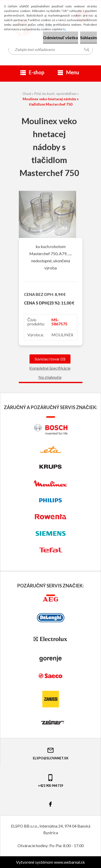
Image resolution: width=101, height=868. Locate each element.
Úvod (27, 93)
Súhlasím (89, 38)
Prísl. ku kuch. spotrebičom (55, 93)
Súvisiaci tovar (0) (50, 359)
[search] (87, 50)
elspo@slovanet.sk (51, 753)
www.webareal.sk (69, 862)
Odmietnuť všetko (61, 38)
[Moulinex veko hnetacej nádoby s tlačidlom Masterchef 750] (47, 193)
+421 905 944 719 (50, 781)
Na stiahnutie (50, 377)
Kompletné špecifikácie (50, 368)
